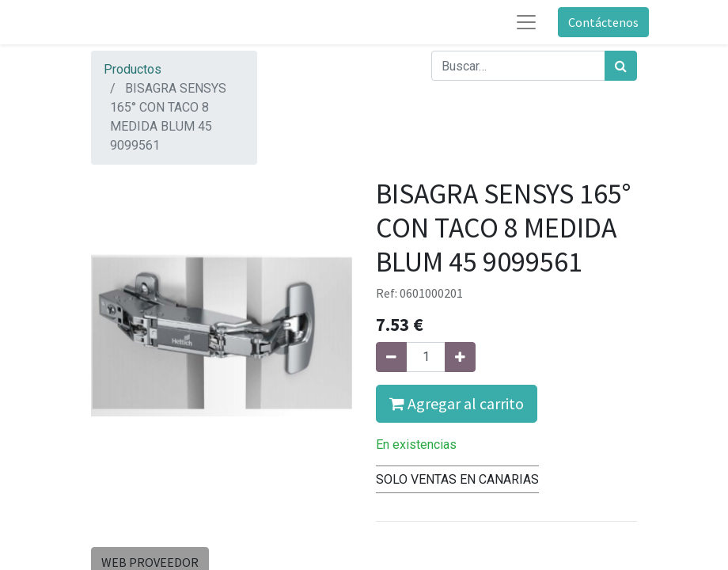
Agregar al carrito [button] (457, 403)
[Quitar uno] (391, 357)
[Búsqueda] (621, 66)
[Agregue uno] (460, 357)
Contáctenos (603, 22)
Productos (133, 69)
